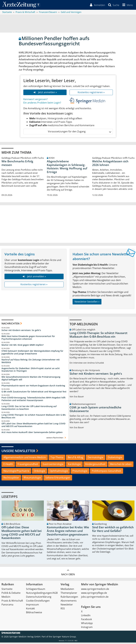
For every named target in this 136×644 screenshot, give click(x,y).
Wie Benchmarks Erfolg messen (17, 165)
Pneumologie (80, 472)
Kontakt (30, 610)
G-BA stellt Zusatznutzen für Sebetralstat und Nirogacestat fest (34, 393)
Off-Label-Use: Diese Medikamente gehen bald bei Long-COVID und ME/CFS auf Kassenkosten (33, 426)
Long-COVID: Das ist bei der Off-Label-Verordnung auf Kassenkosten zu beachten (29, 409)
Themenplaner (69, 594)
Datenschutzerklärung (39, 598)
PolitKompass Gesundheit (107, 472)
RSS (63, 610)
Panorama (7, 606)
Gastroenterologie (53, 466)
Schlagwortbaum (36, 590)
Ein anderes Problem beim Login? (42, 104)
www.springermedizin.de (95, 590)
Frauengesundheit (28, 466)
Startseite (7, 590)
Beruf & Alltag (75, 459)
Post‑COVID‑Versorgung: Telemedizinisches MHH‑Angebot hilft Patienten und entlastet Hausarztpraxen (34, 400)
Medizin (6, 598)
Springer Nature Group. (65, 638)
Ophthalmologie (59, 472)
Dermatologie (95, 459)
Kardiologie (74, 466)
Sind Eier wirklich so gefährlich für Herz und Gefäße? (113, 531)
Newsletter (67, 606)
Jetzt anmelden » (45, 94)
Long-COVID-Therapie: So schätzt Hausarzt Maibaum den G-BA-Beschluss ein (34, 418)
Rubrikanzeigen (69, 598)
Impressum (32, 606)
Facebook (86, 621)
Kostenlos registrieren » (91, 94)
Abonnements (69, 602)
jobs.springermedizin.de (95, 598)
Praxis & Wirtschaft (12, 602)
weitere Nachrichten (56, 439)
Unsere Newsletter (18, 452)
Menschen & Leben (121, 466)
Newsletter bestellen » (87, 303)
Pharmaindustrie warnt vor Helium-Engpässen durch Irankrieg (33, 387)
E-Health (8, 466)
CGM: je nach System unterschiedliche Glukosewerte (95, 411)
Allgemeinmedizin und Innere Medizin (25, 459)
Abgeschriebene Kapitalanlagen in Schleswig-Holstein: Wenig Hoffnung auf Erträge (67, 168)
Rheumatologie (32, 479)
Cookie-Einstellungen (38, 602)
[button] (127, 6)
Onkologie (39, 472)
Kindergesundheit (95, 466)
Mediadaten (67, 590)
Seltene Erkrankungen (58, 479)
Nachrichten (10, 325)
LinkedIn (86, 617)
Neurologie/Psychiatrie (16, 472)
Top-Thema (57, 459)
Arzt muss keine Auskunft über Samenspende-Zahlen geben (32, 434)
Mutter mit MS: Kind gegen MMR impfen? (23, 346)
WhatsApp (87, 625)
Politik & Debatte (11, 594)
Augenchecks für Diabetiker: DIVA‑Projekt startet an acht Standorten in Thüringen (31, 371)
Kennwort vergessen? (35, 101)
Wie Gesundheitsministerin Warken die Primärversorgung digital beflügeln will (31, 380)
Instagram (87, 629)
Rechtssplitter (11, 479)
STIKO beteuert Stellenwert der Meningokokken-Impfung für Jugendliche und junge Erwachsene (32, 354)
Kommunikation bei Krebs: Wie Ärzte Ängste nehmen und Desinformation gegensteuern (68, 532)
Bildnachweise (34, 614)
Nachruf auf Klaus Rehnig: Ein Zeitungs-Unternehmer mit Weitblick (31, 362)
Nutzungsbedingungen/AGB (42, 594)
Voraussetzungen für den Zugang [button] (79, 133)
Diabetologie (115, 459)
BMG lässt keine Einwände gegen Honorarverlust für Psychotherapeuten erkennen (28, 339)
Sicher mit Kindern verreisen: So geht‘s (21, 332)
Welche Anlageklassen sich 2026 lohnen (110, 165)
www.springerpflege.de (94, 594)
